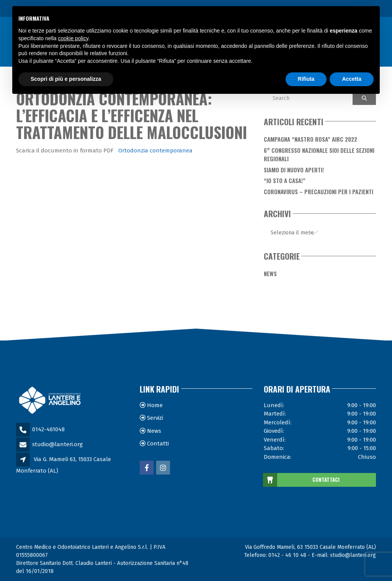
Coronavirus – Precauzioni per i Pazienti (318, 191)
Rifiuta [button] (306, 79)
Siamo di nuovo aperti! (294, 170)
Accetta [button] (352, 79)
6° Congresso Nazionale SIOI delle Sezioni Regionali (319, 155)
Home (155, 405)
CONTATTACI (302, 480)
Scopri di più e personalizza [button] (66, 79)
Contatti (158, 444)
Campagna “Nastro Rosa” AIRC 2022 (310, 139)
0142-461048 (48, 429)
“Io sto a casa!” (285, 180)
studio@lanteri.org (57, 444)
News (270, 273)
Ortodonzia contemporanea (155, 151)
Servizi (155, 418)
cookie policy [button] (73, 38)
